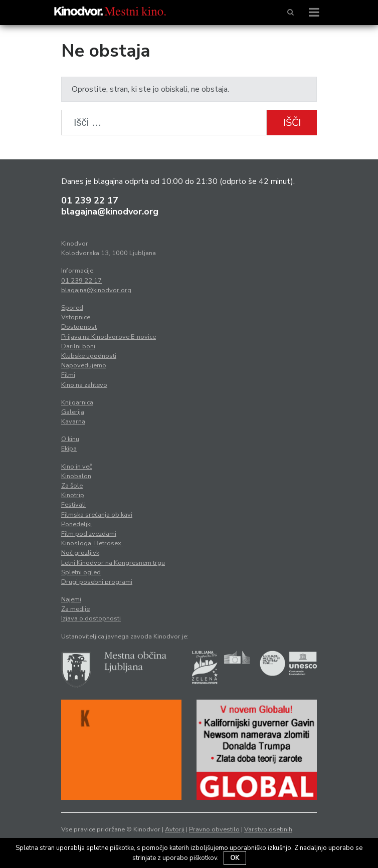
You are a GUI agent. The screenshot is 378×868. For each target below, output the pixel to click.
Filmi (68, 375)
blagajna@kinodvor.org (110, 211)
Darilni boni (78, 346)
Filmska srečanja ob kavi (97, 515)
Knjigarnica (77, 402)
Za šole (72, 486)
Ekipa (69, 449)
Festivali (73, 505)
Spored (72, 308)
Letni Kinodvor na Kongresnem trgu (113, 563)
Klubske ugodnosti (89, 356)
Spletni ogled (81, 572)
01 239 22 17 (90, 200)
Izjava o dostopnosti (91, 618)
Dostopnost (79, 327)
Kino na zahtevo (84, 385)
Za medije (75, 609)
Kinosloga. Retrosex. (92, 543)
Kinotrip (73, 495)
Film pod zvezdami (89, 534)
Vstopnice (76, 317)
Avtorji (175, 829)
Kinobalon (76, 476)
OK (235, 858)
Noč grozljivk (80, 553)
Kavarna (73, 421)
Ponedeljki (76, 524)
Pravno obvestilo (214, 829)
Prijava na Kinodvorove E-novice (109, 337)
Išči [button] (292, 123)
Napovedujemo (84, 365)
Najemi (71, 599)
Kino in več (77, 467)
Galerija (73, 412)
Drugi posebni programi (97, 582)
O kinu (70, 439)
